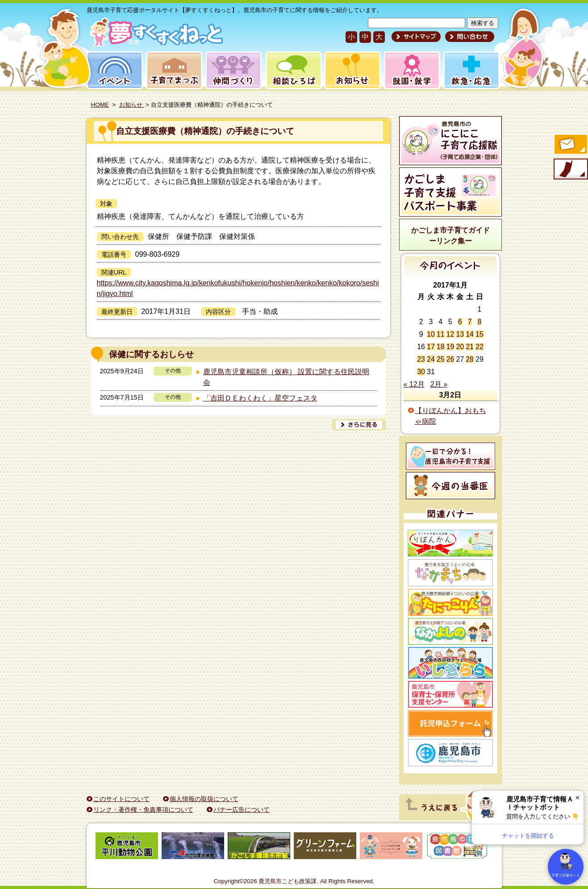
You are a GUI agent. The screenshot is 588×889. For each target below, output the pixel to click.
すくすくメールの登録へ (570, 145)
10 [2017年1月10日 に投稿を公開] (431, 334)
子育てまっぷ (172, 70)
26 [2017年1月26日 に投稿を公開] (450, 359)
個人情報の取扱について (204, 799)
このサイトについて (121, 799)
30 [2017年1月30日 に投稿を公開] (421, 372)
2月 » (439, 384)
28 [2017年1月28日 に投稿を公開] (470, 359)
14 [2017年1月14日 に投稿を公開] (470, 334)
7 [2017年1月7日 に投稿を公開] (470, 322)
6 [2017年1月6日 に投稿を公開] (460, 322)
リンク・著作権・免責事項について (143, 810)
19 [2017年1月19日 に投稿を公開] (450, 347)
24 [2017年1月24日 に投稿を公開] (431, 359)
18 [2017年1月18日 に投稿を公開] (441, 347)
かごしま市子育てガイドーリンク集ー (450, 236)
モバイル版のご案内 (570, 170)
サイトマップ (416, 37)
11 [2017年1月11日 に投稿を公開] (441, 334)
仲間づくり (233, 70)
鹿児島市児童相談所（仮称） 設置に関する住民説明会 (286, 377)
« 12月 (414, 384)
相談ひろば (293, 70)
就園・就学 (409, 70)
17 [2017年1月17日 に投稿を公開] (431, 347)
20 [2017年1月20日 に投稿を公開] (460, 347)
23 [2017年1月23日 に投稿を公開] (421, 359)
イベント (113, 70)
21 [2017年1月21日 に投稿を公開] (470, 347)
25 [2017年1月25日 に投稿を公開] (441, 359)
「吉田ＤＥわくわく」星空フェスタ (260, 398)
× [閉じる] (578, 798)
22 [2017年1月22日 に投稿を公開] (480, 347)
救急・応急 (471, 70)
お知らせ (351, 70)
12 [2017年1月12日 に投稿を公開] (450, 334)
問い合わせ (469, 37)
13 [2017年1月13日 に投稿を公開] (460, 334)
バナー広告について (242, 810)
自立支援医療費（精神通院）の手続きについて (205, 131)
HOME (100, 105)
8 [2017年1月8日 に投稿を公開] (479, 322)
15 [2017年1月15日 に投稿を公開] (480, 334)
